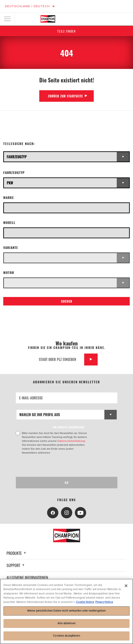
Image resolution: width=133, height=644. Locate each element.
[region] (66, 611)
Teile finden (66, 31)
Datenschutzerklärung (71, 441)
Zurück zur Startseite (65, 96)
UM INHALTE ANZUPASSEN (69, 427)
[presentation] (52, 466)
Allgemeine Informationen (27, 577)
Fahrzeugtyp (14, 173)
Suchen (67, 301)
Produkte (17, 553)
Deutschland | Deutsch (27, 6)
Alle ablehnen (66, 623)
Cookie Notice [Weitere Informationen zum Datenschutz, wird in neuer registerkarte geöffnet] (85, 602)
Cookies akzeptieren (66, 636)
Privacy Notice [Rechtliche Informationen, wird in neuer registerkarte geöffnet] (104, 602)
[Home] (48, 19)
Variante (11, 248)
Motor (9, 273)
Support (16, 565)
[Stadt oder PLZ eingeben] (60, 360)
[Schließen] (126, 586)
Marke (9, 198)
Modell (9, 223)
